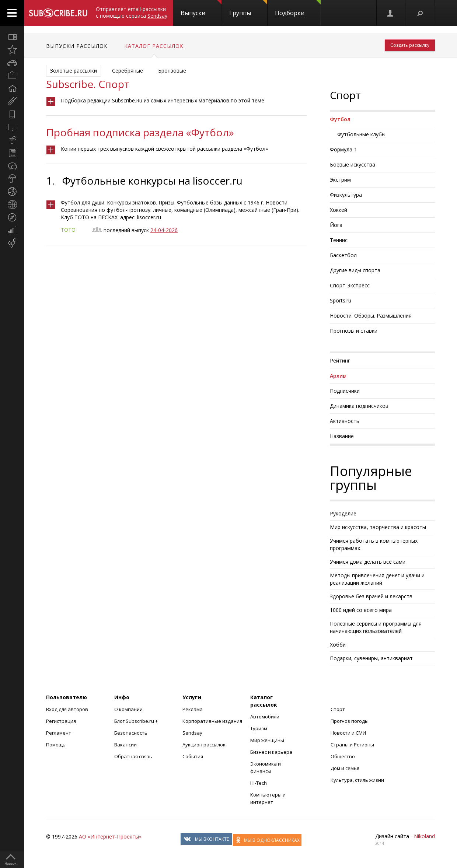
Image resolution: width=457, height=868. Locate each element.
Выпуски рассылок (77, 46)
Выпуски (201, 8)
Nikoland (424, 836)
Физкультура (346, 195)
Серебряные (128, 71)
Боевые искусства (353, 164)
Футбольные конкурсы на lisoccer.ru (152, 181)
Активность (345, 421)
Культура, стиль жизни (357, 780)
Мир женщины (267, 740)
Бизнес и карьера (271, 752)
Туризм (259, 728)
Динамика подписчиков (359, 406)
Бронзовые (172, 71)
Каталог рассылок (154, 46)
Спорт (338, 709)
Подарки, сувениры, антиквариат (371, 658)
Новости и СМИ (348, 733)
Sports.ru (341, 300)
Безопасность (131, 733)
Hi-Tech (259, 783)
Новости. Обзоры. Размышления (371, 316)
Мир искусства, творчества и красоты (378, 527)
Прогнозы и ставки (354, 331)
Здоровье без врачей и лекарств (371, 596)
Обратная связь (133, 756)
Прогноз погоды (350, 721)
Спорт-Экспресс (350, 285)
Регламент (59, 733)
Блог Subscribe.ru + (137, 721)
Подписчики (345, 391)
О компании (128, 709)
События (193, 756)
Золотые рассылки (74, 71)
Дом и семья (345, 768)
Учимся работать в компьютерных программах (374, 544)
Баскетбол (343, 255)
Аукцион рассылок (204, 745)
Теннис (339, 240)
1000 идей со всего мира (361, 610)
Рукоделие (343, 513)
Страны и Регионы (352, 745)
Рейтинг (340, 360)
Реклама (193, 709)
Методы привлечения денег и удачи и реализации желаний (377, 579)
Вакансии (125, 745)
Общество (343, 756)
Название (342, 436)
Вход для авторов (67, 709)
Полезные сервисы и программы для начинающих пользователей (376, 627)
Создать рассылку (410, 45)
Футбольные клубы (361, 134)
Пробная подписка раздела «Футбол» (140, 132)
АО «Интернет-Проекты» (110, 836)
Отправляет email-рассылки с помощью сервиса (132, 12)
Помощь (56, 745)
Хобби (338, 645)
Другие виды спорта (355, 270)
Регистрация (61, 721)
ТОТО (68, 230)
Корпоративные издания (212, 721)
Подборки (298, 8)
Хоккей (339, 210)
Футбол (340, 119)
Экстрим (340, 180)
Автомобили (265, 717)
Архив (338, 376)
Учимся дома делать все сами (368, 562)
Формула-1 (343, 149)
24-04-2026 (164, 230)
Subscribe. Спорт (88, 84)
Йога (336, 225)
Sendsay (192, 733)
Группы (248, 8)
